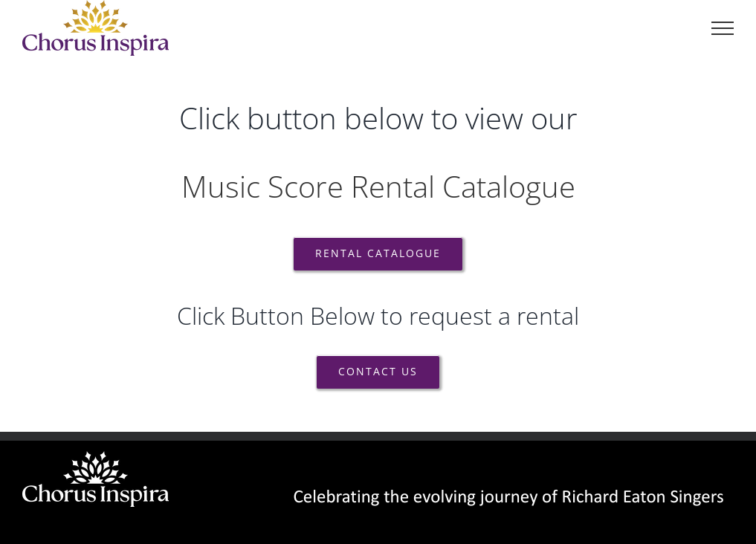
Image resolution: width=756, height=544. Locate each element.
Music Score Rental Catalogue (378, 186)
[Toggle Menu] (723, 28)
